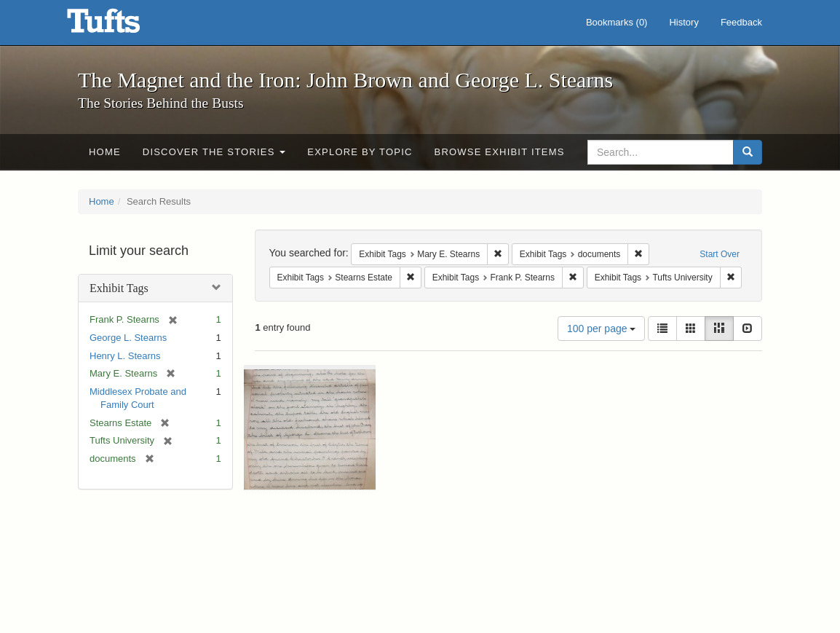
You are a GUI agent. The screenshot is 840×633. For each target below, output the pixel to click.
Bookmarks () (617, 22)
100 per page (601, 329)
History (684, 22)
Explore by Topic (360, 152)
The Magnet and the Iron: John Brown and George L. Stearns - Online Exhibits (122, 25)
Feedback (741, 22)
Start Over (720, 254)
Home (105, 152)
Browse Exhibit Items (500, 152)
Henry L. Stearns (125, 356)
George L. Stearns (128, 338)
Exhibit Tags (119, 288)
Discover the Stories (214, 152)
